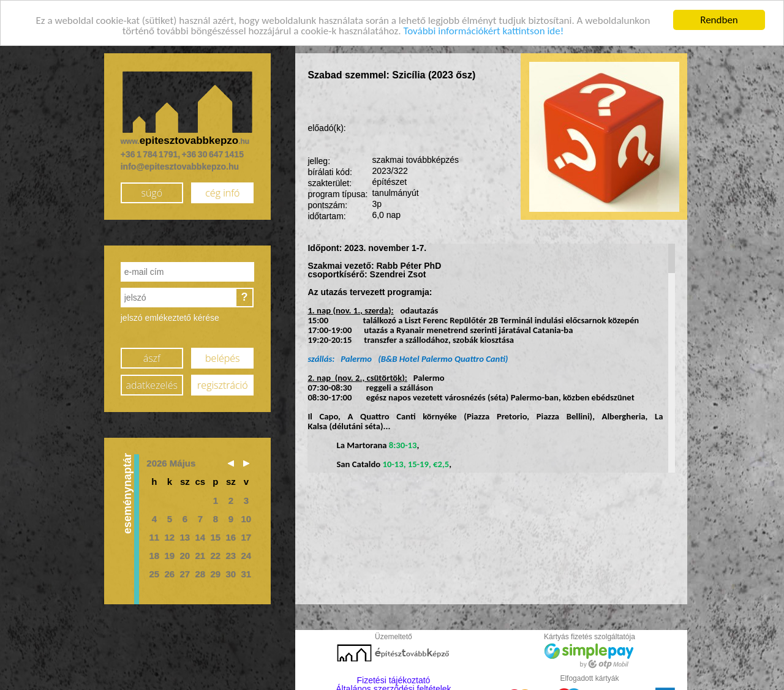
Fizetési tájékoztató (394, 677)
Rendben (719, 17)
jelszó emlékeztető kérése (170, 315)
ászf (152, 355)
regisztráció (222, 382)
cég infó (222, 190)
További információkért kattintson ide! (483, 28)
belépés (222, 355)
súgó (152, 190)
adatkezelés (152, 382)
